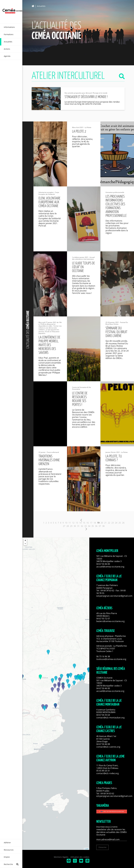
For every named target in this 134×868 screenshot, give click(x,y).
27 (64, 526)
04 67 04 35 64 (103, 715)
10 (66, 523)
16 (88, 523)
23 (113, 523)
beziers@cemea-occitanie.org (110, 621)
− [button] (25, 544)
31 (78, 526)
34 (89, 526)
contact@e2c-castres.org (108, 747)
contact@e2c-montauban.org (110, 718)
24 (116, 523)
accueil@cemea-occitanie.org (110, 567)
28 (68, 526)
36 (96, 526)
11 (70, 523)
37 (100, 526)
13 (77, 523)
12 (73, 523)
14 (80, 523)
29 (71, 526)
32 (82, 526)
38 (103, 526)
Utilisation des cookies (80, 857)
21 (105, 523)
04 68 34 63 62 (107, 590)
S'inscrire (102, 847)
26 (123, 523)
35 (93, 526)
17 (91, 523)
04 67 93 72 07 (103, 619)
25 (120, 523)
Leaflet (87, 849)
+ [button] (25, 540)
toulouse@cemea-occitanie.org (111, 659)
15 (84, 523)
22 (109, 523)
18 (95, 523)
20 (102, 523)
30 (75, 526)
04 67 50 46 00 (103, 564)
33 (86, 526)
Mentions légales (61, 857)
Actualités (41, 6)
